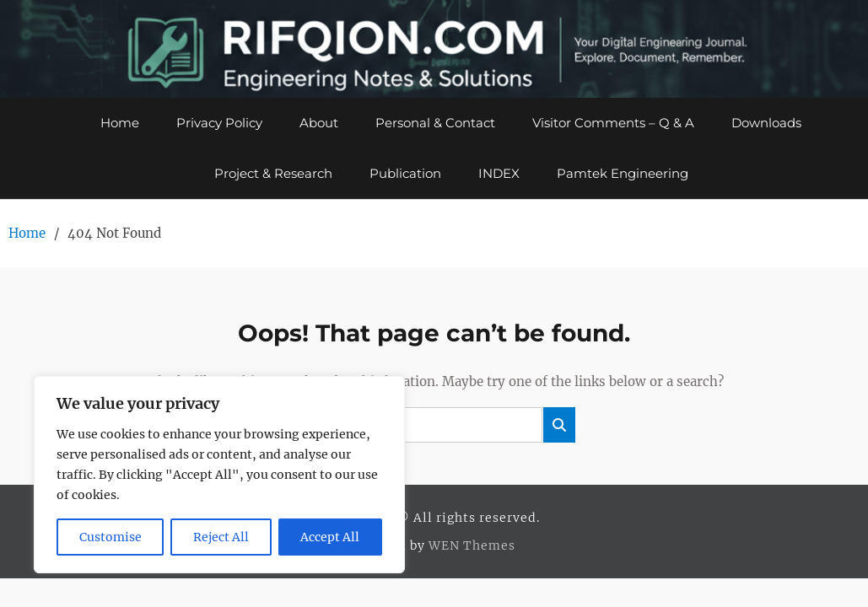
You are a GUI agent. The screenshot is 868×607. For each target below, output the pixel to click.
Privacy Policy (219, 123)
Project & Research (273, 173)
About (319, 123)
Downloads (766, 123)
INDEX (499, 173)
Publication (405, 173)
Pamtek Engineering (623, 173)
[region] (219, 475)
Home (120, 123)
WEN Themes (472, 545)
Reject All (221, 537)
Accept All (330, 537)
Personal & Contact (435, 123)
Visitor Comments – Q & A (613, 123)
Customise (111, 537)
